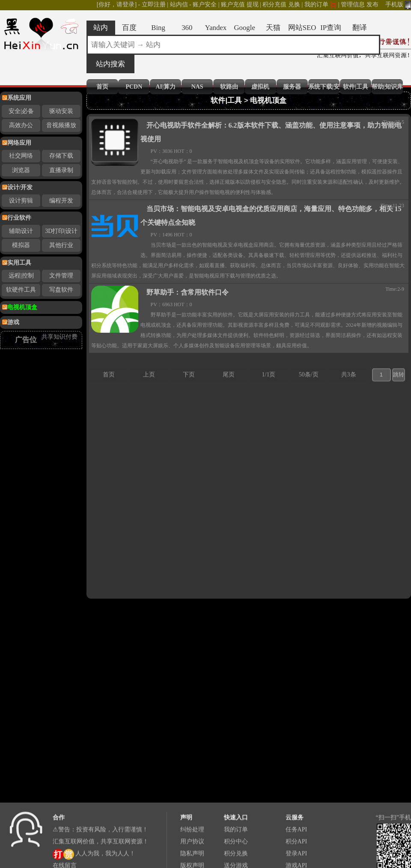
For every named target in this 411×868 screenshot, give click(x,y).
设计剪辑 (21, 201)
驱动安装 (61, 111)
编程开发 (61, 201)
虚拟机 (260, 87)
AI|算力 (165, 87)
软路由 (229, 87)
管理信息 (353, 4)
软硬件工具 (21, 290)
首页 (102, 87)
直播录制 (61, 170)
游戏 (13, 322)
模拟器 (21, 245)
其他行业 (61, 245)
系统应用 (19, 98)
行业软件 (19, 218)
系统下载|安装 (324, 87)
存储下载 (61, 156)
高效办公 (21, 125)
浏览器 (21, 170)
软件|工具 (356, 87)
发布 (372, 4)
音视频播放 (61, 125)
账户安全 (205, 4)
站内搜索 (110, 64)
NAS (197, 87)
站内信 (179, 4)
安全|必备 (21, 111)
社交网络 (21, 156)
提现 (253, 4)
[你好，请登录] (117, 4)
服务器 (292, 87)
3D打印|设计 (61, 231)
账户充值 (233, 4)
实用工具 (19, 263)
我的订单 (316, 4)
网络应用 (19, 143)
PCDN (134, 87)
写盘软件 (61, 290)
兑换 (294, 4)
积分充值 (274, 4)
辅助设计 (21, 231)
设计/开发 (20, 187)
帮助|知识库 (387, 87)
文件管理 (61, 276)
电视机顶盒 (22, 307)
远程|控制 (21, 276)
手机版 (398, 4)
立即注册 (154, 4)
